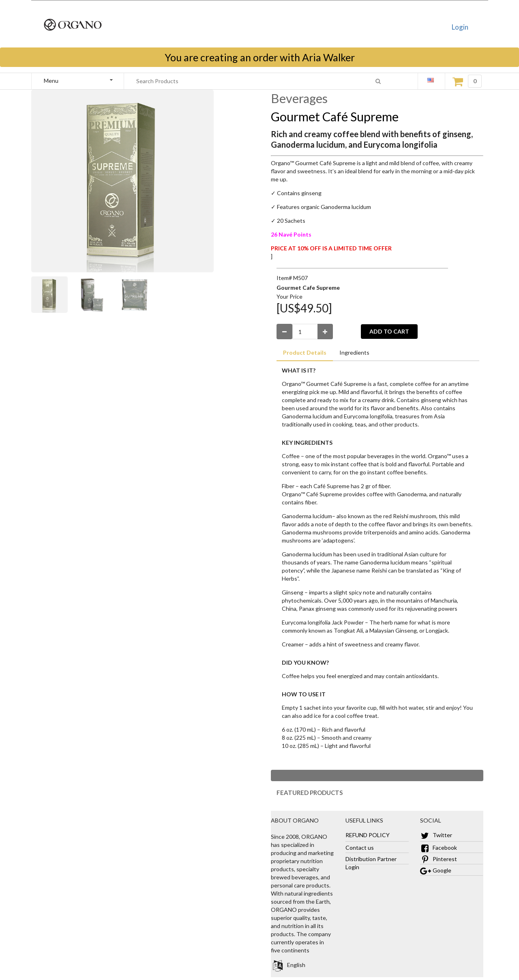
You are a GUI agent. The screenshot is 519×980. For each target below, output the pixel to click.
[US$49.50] (304, 308)
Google (436, 870)
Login (460, 27)
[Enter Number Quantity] (305, 332)
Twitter (436, 835)
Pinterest (439, 859)
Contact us (360, 848)
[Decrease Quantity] (284, 332)
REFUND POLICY (368, 835)
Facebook (439, 848)
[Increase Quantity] (325, 332)
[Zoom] (53, 295)
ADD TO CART (389, 331)
